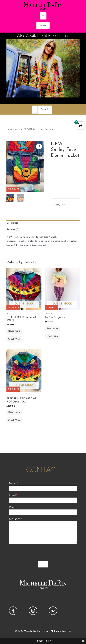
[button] (39, 146)
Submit (43, 564)
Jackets (18, 129)
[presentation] (33, 552)
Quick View (14, 339)
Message (15, 519)
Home (9, 129)
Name (13, 483)
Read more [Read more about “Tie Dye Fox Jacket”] (52, 328)
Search (45, 109)
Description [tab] (12, 223)
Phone (13, 507)
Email (13, 495)
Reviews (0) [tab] (13, 230)
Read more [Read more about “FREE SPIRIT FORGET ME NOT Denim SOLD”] (14, 413)
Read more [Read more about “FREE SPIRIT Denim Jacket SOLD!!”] (14, 331)
